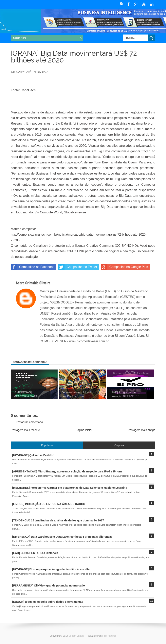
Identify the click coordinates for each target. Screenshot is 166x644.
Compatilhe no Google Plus (125, 267)
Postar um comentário (29, 422)
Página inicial (84, 430)
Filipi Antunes (109, 636)
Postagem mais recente (25, 430)
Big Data (43, 72)
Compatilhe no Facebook (33, 267)
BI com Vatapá (77, 636)
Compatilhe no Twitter (78, 267)
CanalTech (28, 90)
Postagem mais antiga (142, 430)
